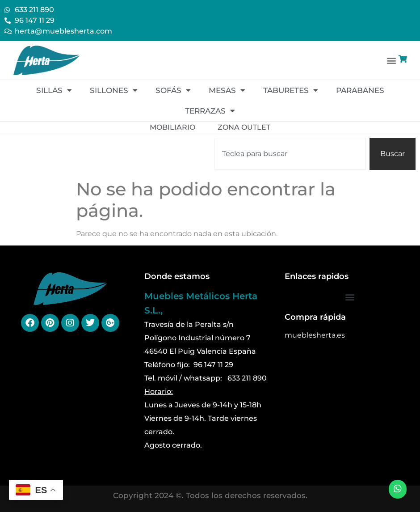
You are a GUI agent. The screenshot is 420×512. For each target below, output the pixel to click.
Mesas (227, 90)
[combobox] (290, 154)
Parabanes (360, 90)
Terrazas (210, 111)
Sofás (173, 90)
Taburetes (291, 90)
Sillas (54, 90)
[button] (392, 60)
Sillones (114, 90)
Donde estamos (177, 276)
